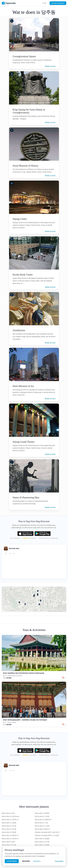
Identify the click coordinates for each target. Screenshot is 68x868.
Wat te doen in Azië (8, 813)
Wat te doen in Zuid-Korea (11, 816)
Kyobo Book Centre (23, 275)
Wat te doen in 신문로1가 (10, 819)
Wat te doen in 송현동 (42, 845)
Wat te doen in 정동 (8, 842)
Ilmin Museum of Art (23, 386)
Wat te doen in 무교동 (9, 845)
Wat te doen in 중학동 (42, 813)
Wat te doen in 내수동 (9, 826)
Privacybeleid (59, 861)
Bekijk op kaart (50, 66)
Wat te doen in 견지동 (42, 842)
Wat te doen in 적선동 (9, 829)
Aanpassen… (37, 861)
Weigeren (26, 861)
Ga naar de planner (58, 3)
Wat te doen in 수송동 (42, 816)
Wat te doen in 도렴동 (9, 823)
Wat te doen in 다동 (41, 823)
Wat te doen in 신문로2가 (10, 839)
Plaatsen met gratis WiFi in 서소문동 (47, 835)
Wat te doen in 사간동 (42, 826)
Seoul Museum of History (26, 166)
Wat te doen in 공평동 (42, 839)
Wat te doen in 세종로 (9, 832)
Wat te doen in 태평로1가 (10, 835)
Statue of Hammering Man (26, 497)
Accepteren (12, 861)
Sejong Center (20, 219)
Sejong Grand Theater (24, 442)
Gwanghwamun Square (24, 56)
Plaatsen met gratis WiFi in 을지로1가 (47, 832)
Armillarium (19, 330)
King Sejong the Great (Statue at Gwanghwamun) (29, 111)
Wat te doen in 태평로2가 (43, 819)
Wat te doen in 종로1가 (43, 829)
